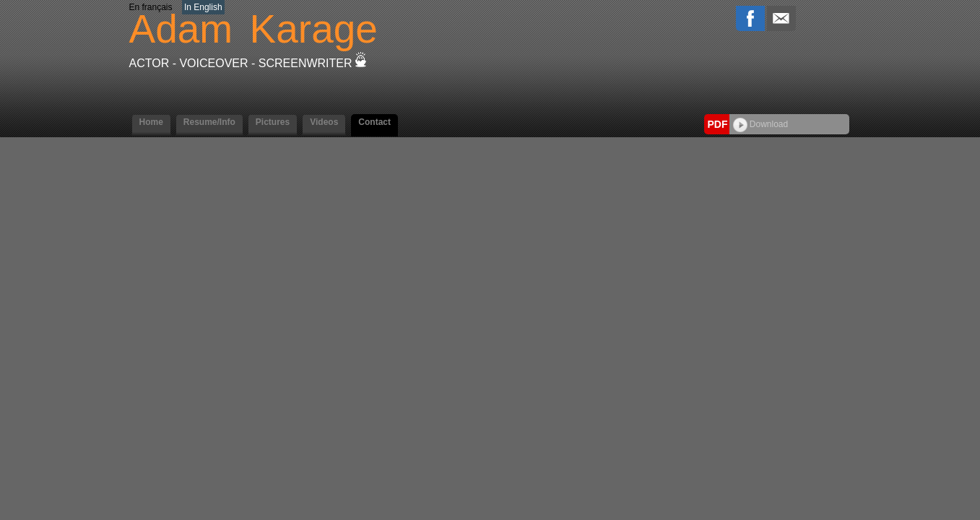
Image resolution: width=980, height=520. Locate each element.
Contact (374, 122)
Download (761, 124)
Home (151, 122)
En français (151, 7)
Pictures (273, 122)
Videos (324, 122)
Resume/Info (209, 122)
